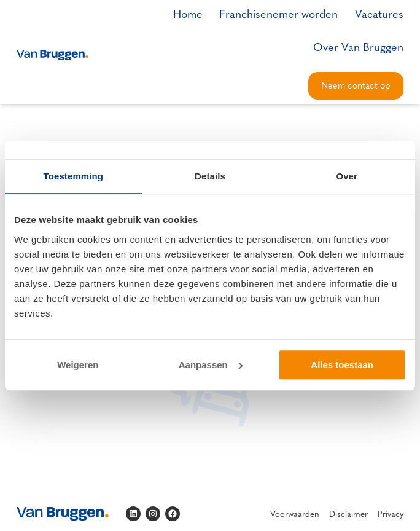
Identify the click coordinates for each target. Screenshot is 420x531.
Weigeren (78, 365)
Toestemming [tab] (74, 176)
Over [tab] (347, 176)
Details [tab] (210, 176)
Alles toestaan (342, 365)
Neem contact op (356, 85)
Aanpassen (211, 365)
